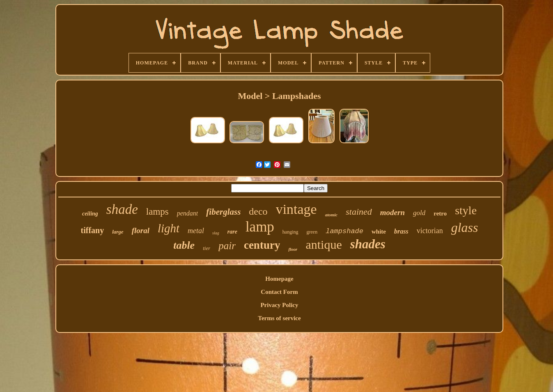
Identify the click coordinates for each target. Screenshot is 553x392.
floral (141, 230)
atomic (332, 215)
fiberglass (223, 212)
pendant (188, 213)
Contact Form (279, 292)
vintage (296, 209)
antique (324, 244)
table (184, 245)
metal (196, 231)
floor (293, 249)
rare (232, 232)
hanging (290, 232)
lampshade (344, 231)
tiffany (93, 230)
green (312, 232)
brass (401, 231)
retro (440, 213)
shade (122, 209)
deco (258, 211)
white (379, 232)
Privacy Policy (279, 305)
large (118, 232)
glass (465, 227)
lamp (260, 227)
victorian (430, 231)
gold (419, 213)
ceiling (90, 214)
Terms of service (279, 318)
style (466, 210)
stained (359, 212)
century (262, 245)
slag (216, 233)
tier (207, 248)
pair (227, 246)
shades (368, 244)
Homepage (279, 279)
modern (392, 212)
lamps (157, 212)
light (169, 228)
